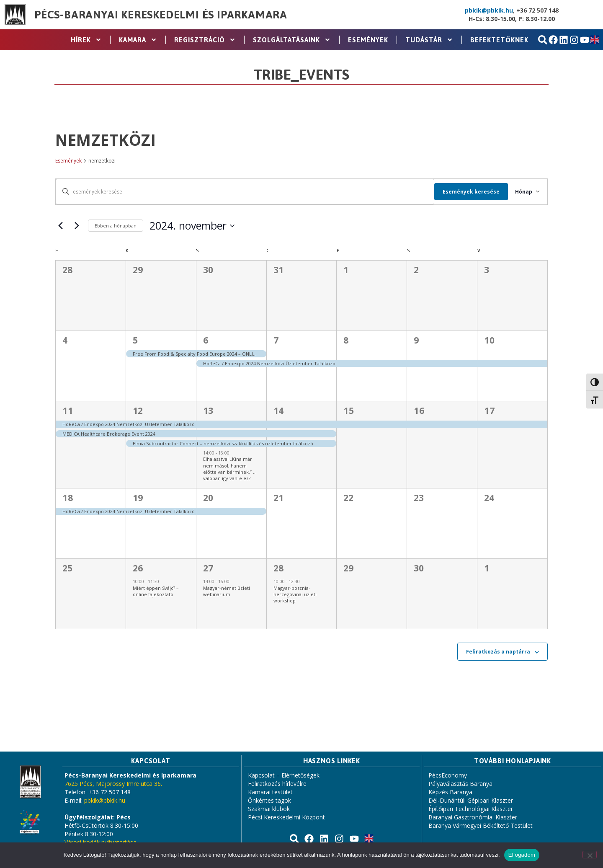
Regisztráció (205, 40)
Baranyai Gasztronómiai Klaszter (473, 817)
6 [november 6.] (206, 340)
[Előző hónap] (60, 226)
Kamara (138, 40)
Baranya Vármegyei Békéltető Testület (481, 825)
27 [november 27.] (208, 568)
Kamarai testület (270, 792)
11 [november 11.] (68, 411)
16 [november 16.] (419, 411)
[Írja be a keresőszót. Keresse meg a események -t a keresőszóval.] (242, 192)
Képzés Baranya (450, 792)
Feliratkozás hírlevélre (277, 784)
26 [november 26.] (138, 568)
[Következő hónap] (77, 226)
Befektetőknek (499, 40)
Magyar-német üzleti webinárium (227, 591)
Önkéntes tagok (269, 800)
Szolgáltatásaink (292, 40)
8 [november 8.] (346, 340)
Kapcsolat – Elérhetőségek (284, 775)
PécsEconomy (448, 775)
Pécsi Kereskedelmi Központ (286, 817)
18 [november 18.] (68, 498)
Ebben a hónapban (116, 226)
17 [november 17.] (489, 411)
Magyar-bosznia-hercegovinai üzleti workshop (295, 594)
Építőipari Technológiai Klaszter (471, 809)
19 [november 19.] (138, 498)
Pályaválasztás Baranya (460, 784)
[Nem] (590, 855)
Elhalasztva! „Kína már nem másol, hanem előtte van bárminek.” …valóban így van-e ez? (230, 469)
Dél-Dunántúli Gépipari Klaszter (471, 800)
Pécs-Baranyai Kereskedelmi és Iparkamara (161, 15)
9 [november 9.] (416, 340)
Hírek (86, 40)
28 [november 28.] (279, 568)
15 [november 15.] (349, 411)
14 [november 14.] (279, 411)
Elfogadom (522, 855)
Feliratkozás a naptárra (498, 652)
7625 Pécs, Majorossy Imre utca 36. (113, 784)
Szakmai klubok (269, 809)
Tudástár (429, 40)
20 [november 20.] (208, 498)
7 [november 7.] (276, 340)
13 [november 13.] (208, 411)
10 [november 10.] (489, 340)
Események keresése (466, 192)
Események (368, 40)
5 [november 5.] (135, 340)
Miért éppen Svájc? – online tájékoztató (156, 591)
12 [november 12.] (138, 411)
